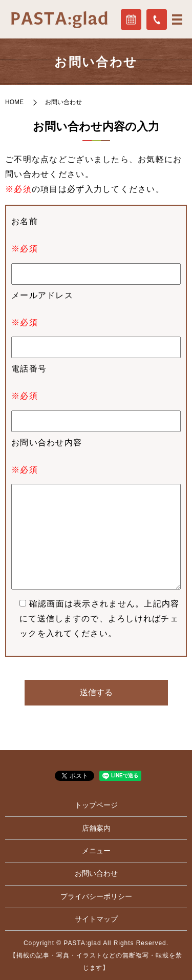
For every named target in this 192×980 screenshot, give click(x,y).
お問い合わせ (96, 873)
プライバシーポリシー (96, 896)
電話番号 (29, 369)
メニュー (96, 851)
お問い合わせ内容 (47, 443)
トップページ (96, 805)
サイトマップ (96, 919)
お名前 (25, 221)
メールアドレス (42, 295)
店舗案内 (96, 828)
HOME (14, 102)
